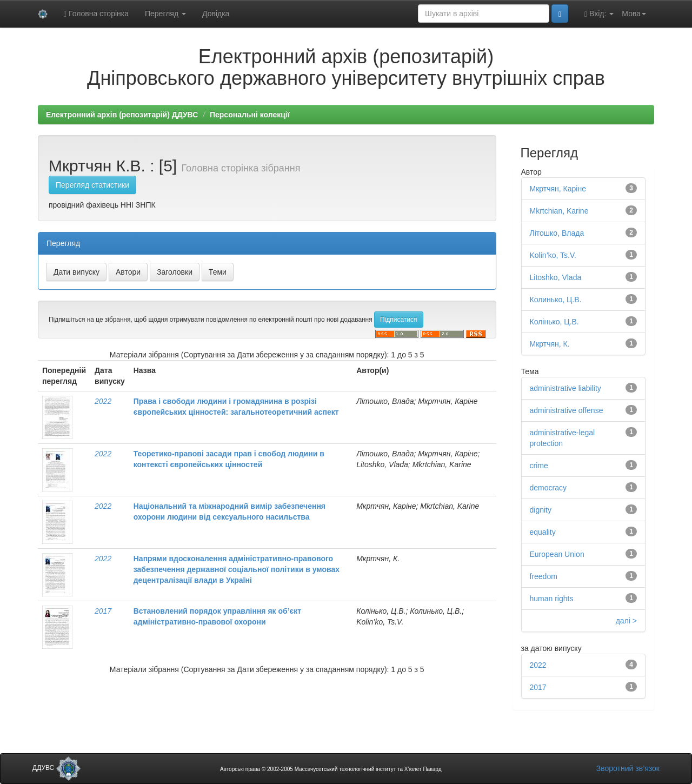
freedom (544, 576)
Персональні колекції (250, 115)
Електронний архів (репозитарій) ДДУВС (122, 115)
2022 (103, 401)
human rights (552, 599)
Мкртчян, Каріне (558, 189)
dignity (541, 510)
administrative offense (567, 410)
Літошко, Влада (557, 233)
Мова (634, 14)
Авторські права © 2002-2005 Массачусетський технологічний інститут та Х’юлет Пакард (331, 769)
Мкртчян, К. (550, 344)
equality (543, 532)
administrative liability (565, 388)
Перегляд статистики (92, 185)
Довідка (216, 14)
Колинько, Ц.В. (556, 300)
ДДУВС (56, 768)
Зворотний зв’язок (628, 768)
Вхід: (599, 14)
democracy (548, 488)
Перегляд (165, 14)
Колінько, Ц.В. (554, 322)
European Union (557, 554)
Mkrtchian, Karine (559, 211)
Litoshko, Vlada (556, 277)
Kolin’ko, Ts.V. (553, 255)
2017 (103, 611)
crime (539, 466)
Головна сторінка (96, 14)
